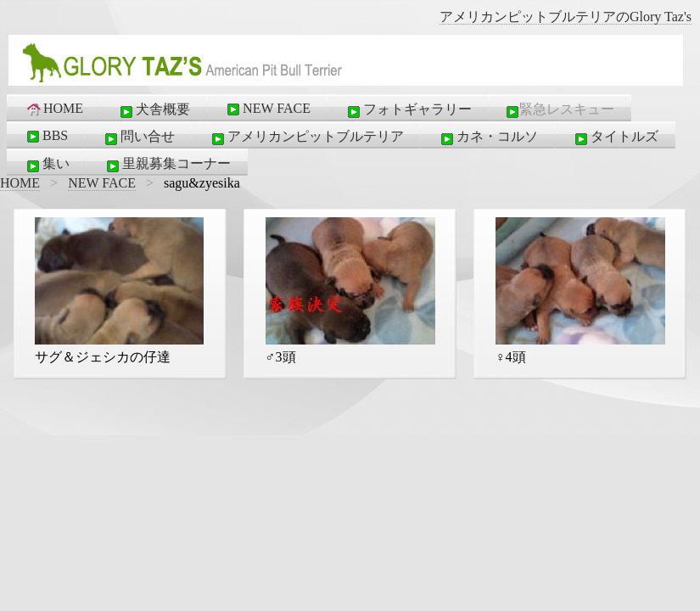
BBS (46, 136)
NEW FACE (267, 109)
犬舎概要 (154, 110)
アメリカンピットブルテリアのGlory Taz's (566, 17)
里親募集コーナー (167, 165)
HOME (54, 109)
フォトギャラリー (408, 110)
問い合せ (138, 137)
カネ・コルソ (488, 137)
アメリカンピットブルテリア (306, 137)
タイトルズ (615, 137)
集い (47, 165)
